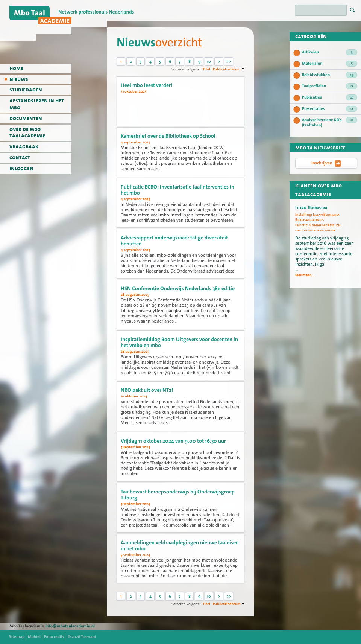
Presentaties (330, 109)
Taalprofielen (330, 86)
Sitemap (17, 637)
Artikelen (330, 52)
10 (209, 62)
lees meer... (304, 275)
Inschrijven (326, 163)
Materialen (330, 64)
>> (229, 62)
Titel (206, 69)
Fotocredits (54, 637)
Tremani (88, 637)
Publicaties (330, 97)
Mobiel (34, 637)
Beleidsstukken (330, 75)
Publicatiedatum (227, 69)
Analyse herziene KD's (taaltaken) (330, 123)
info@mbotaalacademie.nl (70, 626)
